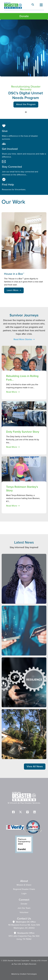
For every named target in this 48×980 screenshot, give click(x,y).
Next (44, 202)
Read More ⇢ (13, 392)
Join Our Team (24, 908)
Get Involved (10, 149)
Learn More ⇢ (14, 290)
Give (5, 131)
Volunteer (24, 912)
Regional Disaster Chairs (24, 889)
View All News (35, 767)
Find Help (8, 185)
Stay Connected (12, 167)
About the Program (26, 104)
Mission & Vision (24, 885)
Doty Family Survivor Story (23, 432)
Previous (38, 200)
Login (24, 894)
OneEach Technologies (28, 974)
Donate (24, 16)
